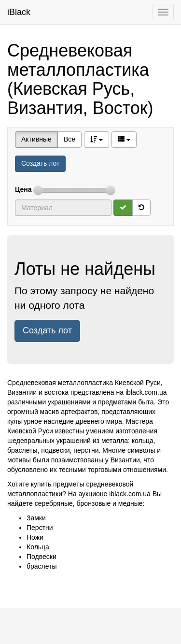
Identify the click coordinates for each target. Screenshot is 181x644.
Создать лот (40, 163)
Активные (36, 139)
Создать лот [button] (47, 330)
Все (70, 139)
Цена (23, 189)
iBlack (19, 12)
